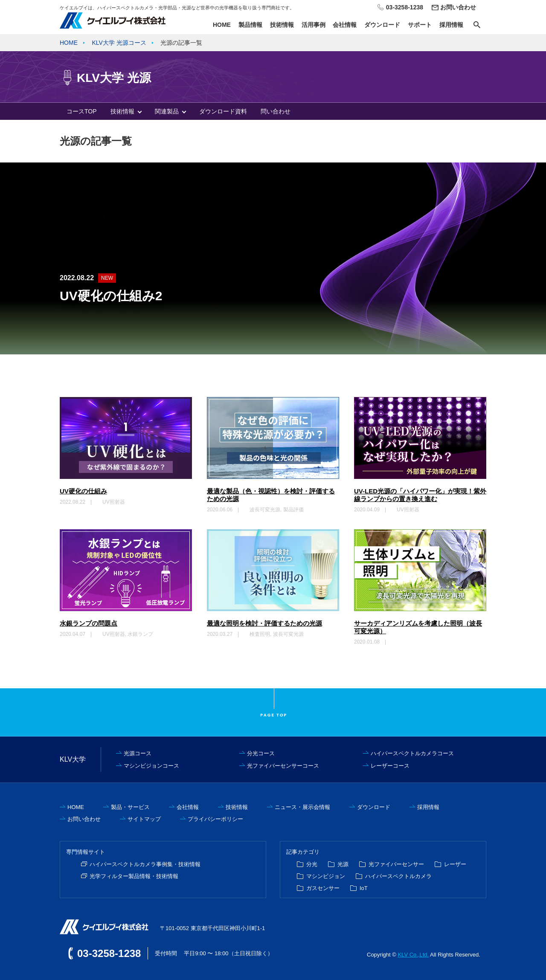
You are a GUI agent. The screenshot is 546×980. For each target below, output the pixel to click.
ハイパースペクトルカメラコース (412, 753)
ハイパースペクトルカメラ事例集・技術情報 (145, 864)
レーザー (455, 864)
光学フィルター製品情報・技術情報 (134, 876)
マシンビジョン (326, 876)
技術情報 (282, 25)
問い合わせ (276, 111)
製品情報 (250, 25)
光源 (343, 864)
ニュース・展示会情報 (302, 807)
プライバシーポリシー (215, 819)
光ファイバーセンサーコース (283, 766)
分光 (312, 864)
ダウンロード (382, 25)
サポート (420, 25)
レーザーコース (390, 766)
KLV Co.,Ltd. (413, 955)
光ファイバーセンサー (396, 864)
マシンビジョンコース (151, 766)
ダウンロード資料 (223, 111)
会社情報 (345, 25)
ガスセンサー (323, 888)
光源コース (138, 753)
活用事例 (314, 25)
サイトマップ (144, 819)
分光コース (261, 753)
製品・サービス (130, 807)
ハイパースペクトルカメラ (398, 876)
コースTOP (82, 111)
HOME (222, 25)
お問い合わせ (458, 7)
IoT (364, 888)
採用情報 (451, 25)
